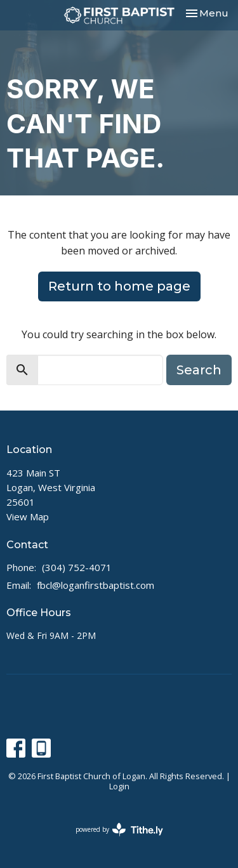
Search (199, 370)
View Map (28, 516)
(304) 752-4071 (77, 567)
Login (119, 786)
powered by (119, 830)
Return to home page (119, 286)
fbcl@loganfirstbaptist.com (96, 585)
